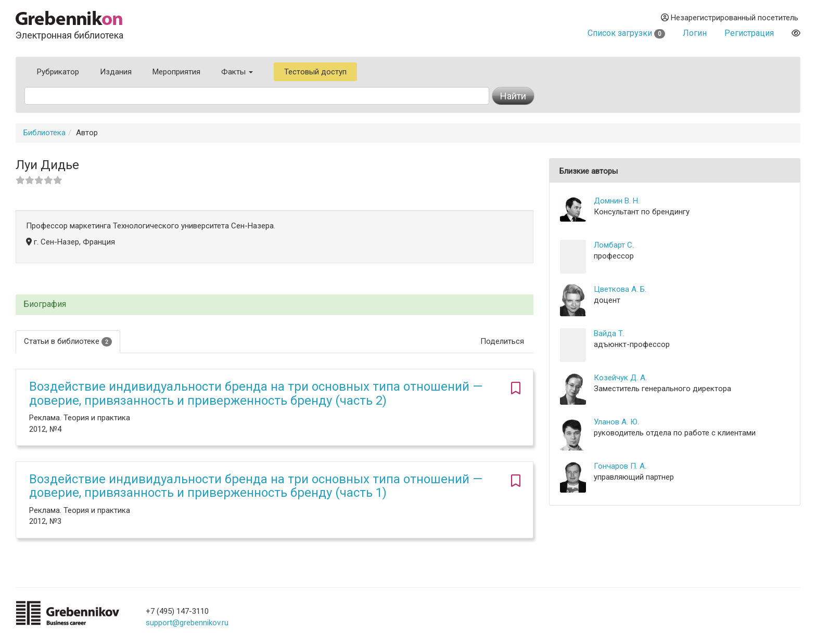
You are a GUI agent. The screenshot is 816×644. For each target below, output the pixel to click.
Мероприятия (176, 72)
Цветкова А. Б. (620, 289)
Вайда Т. (609, 333)
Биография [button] (45, 304)
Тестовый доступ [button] (315, 72)
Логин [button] (695, 33)
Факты (237, 72)
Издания (116, 72)
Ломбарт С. (614, 245)
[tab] (275, 305)
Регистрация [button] (749, 33)
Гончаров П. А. (620, 466)
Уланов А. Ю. (616, 422)
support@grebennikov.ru (187, 623)
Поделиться (502, 341)
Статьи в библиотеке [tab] (68, 342)
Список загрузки (626, 33)
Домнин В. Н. (617, 201)
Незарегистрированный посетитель (730, 18)
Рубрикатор (58, 72)
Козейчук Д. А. (620, 378)
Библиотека (44, 133)
